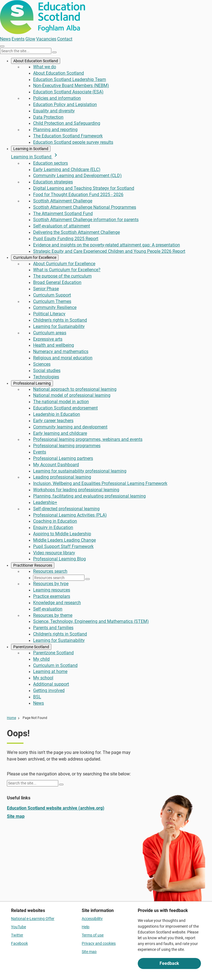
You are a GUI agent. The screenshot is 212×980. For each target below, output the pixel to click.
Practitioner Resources (33, 565)
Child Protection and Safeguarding (67, 123)
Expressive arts (48, 339)
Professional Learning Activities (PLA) (70, 515)
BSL (37, 697)
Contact (65, 39)
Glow (30, 39)
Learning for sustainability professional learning (80, 471)
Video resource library (54, 553)
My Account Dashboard (56, 465)
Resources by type (51, 584)
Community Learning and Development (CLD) (77, 176)
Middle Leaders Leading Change (64, 540)
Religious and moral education (63, 358)
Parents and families (53, 628)
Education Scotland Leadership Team (70, 79)
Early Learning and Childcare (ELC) (67, 169)
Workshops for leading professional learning (76, 490)
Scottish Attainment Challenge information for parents (86, 220)
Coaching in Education (55, 521)
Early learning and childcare (60, 433)
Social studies (47, 370)
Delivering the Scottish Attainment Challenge (76, 232)
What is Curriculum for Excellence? (67, 270)
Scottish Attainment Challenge (63, 201)
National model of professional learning (72, 395)
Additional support (51, 684)
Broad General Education (57, 282)
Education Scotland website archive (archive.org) (56, 808)
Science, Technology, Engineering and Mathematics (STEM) (91, 621)
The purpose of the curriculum (62, 276)
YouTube (18, 927)
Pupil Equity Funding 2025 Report (66, 239)
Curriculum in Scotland (55, 665)
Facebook (19, 943)
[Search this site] (26, 51)
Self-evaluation (48, 609)
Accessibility (92, 919)
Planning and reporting (55, 130)
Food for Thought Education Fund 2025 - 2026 (78, 195)
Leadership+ (45, 502)
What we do (45, 67)
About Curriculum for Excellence (64, 264)
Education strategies (53, 182)
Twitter (17, 935)
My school (43, 678)
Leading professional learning (62, 477)
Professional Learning (32, 383)
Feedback (169, 963)
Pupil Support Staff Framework (63, 546)
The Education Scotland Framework (68, 136)
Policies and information (57, 98)
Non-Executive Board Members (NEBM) (71, 85)
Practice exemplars (52, 596)
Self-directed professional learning (66, 509)
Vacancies (46, 39)
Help (86, 927)
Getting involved (49, 690)
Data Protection (48, 117)
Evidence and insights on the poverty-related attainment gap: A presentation (107, 245)
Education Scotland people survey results (73, 142)
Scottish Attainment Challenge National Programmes (85, 207)
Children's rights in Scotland (60, 320)
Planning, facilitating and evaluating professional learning (89, 496)
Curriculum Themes (52, 301)
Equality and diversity (54, 111)
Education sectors (51, 163)
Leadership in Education (57, 414)
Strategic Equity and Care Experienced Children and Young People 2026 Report (109, 251)
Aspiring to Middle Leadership (62, 534)
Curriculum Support (52, 295)
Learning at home (50, 671)
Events (18, 39)
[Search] (54, 52)
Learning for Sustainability (59, 326)
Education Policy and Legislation (65, 104)
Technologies (46, 377)
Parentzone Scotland (31, 647)
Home (11, 718)
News (5, 39)
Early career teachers (53, 421)
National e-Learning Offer (33, 919)
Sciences (42, 364)
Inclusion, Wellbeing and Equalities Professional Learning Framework (100, 483)
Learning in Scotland (31, 149)
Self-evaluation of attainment (62, 226)
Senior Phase (46, 289)
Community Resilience (55, 307)
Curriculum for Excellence (35, 257)
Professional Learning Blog (59, 559)
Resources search (50, 571)
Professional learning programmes (67, 446)
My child (41, 659)
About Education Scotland (36, 61)
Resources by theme (53, 615)
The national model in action (61, 402)
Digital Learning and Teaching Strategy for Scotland (84, 188)
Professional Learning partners (63, 458)
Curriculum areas (50, 333)
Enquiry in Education (53, 527)
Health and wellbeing (54, 345)
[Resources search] (59, 578)
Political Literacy (49, 314)
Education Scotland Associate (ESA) (68, 92)
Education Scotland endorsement (65, 408)
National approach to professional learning (75, 389)
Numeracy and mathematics (61, 351)
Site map (16, 816)
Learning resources (52, 590)
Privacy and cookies (99, 943)
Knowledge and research (57, 603)
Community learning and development (70, 427)
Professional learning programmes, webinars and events (88, 439)
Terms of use (93, 935)
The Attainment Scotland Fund (63, 214)
